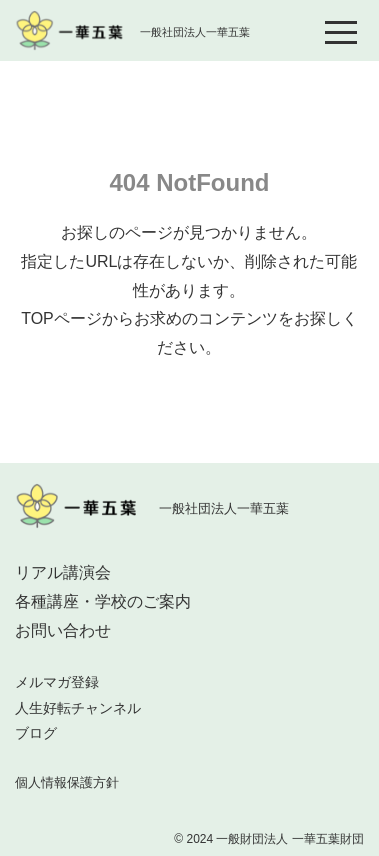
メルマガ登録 (57, 682)
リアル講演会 (63, 572)
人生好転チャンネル (78, 708)
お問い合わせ (63, 630)
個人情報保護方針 (67, 782)
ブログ (36, 733)
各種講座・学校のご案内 (103, 601)
